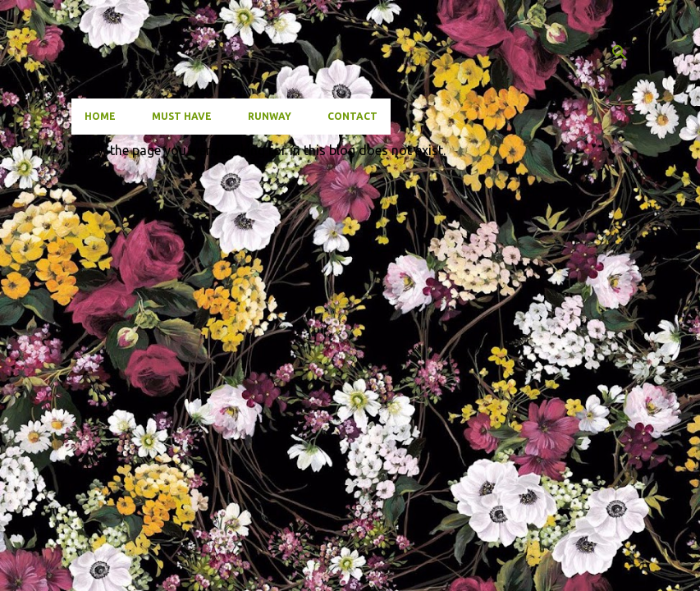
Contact (352, 116)
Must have (182, 116)
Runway (270, 116)
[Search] (620, 53)
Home (100, 116)
